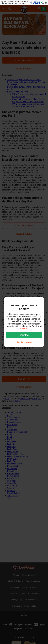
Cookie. (24, 329)
